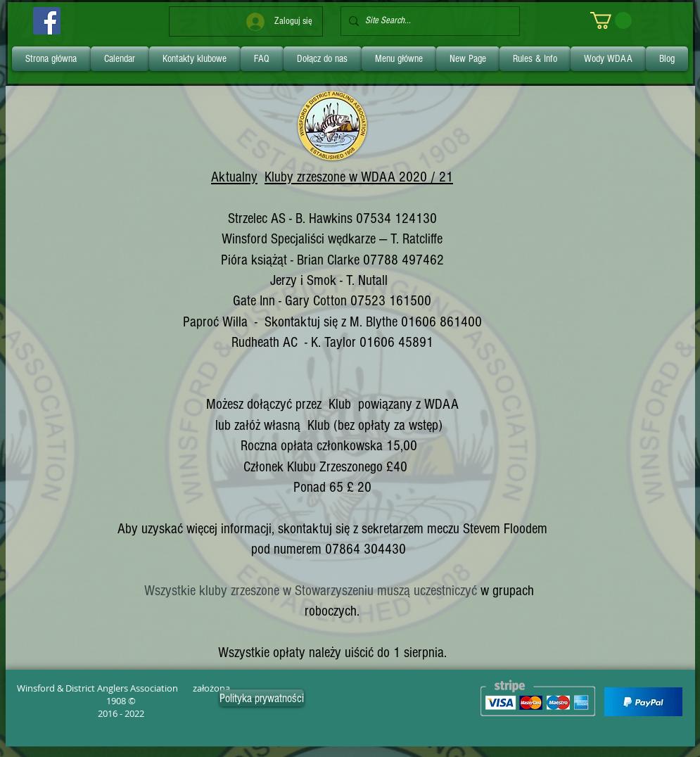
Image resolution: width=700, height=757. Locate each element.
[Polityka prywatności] (262, 698)
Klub (340, 404)
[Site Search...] (427, 21)
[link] (611, 20)
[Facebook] (47, 21)
